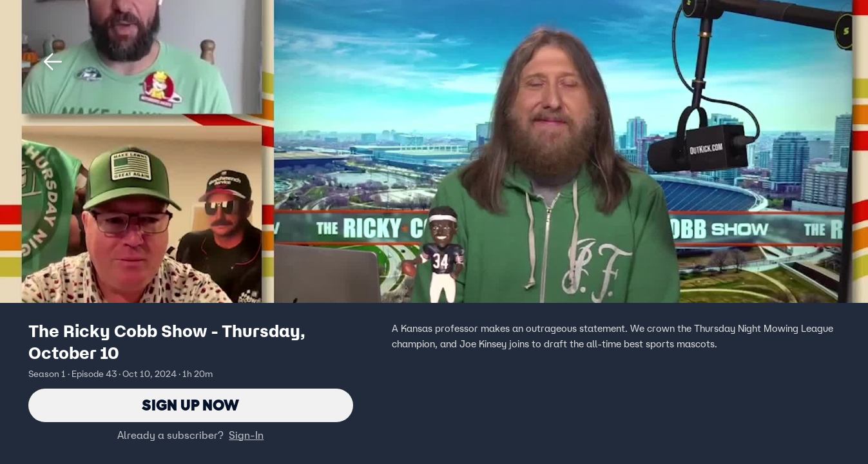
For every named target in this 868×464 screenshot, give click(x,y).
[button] (53, 62)
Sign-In (246, 435)
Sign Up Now (190, 405)
